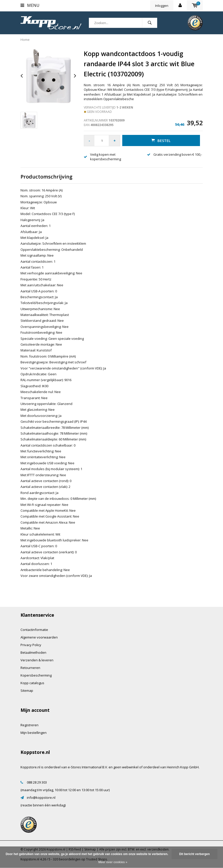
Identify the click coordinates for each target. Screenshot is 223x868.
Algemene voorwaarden (39, 637)
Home (25, 40)
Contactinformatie (34, 630)
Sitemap (27, 690)
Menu (30, 5)
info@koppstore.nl (41, 798)
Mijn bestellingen (34, 733)
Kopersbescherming (36, 675)
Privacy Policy (31, 645)
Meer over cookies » (113, 862)
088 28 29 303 (37, 782)
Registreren (29, 725)
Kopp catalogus (32, 683)
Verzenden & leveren (37, 660)
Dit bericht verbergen (195, 854)
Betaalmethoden (33, 652)
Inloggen (162, 6)
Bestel (161, 140)
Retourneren (30, 668)
